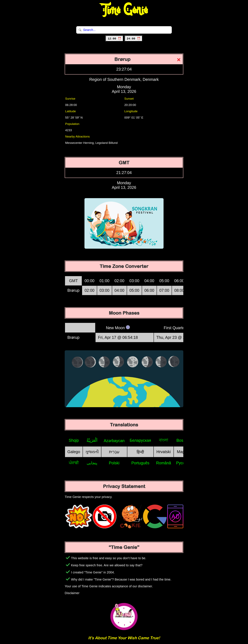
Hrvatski (164, 452)
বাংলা (164, 440)
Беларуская (140, 440)
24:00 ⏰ (134, 39)
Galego (74, 452)
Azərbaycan (114, 441)
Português (140, 463)
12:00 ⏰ (114, 39)
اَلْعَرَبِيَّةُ (92, 440)
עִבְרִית (114, 452)
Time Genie (124, 10)
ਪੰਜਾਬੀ (74, 463)
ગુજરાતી (92, 452)
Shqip (74, 440)
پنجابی (92, 463)
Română (164, 463)
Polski (114, 463)
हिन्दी (140, 452)
